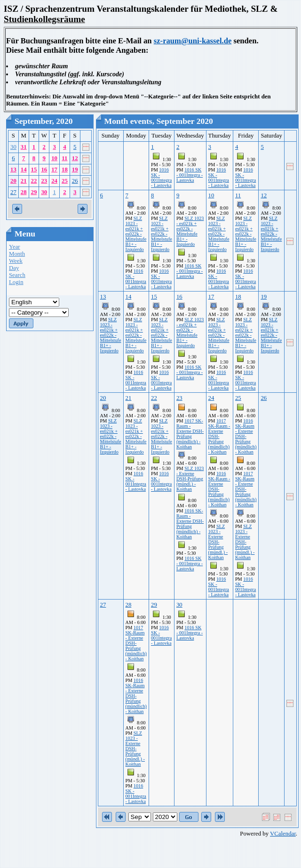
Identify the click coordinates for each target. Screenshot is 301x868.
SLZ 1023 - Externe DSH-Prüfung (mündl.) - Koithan (190, 479)
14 (24, 170)
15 (34, 170)
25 (65, 181)
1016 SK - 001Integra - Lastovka (161, 178)
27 (13, 192)
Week (16, 261)
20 (13, 181)
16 (44, 170)
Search (17, 275)
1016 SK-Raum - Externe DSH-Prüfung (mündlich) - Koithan (190, 524)
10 (54, 158)
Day (14, 268)
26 (75, 181)
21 (24, 181)
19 (75, 170)
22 (34, 181)
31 (24, 147)
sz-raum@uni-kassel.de (193, 41)
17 (54, 170)
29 (34, 192)
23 (44, 181)
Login (16, 282)
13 (13, 170)
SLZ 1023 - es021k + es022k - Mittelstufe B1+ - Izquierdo (136, 234)
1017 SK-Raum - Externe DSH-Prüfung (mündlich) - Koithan (190, 434)
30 (13, 147)
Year (15, 247)
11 (64, 158)
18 (65, 170)
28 (24, 192)
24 (54, 181)
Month (17, 254)
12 (75, 158)
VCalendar (283, 834)
